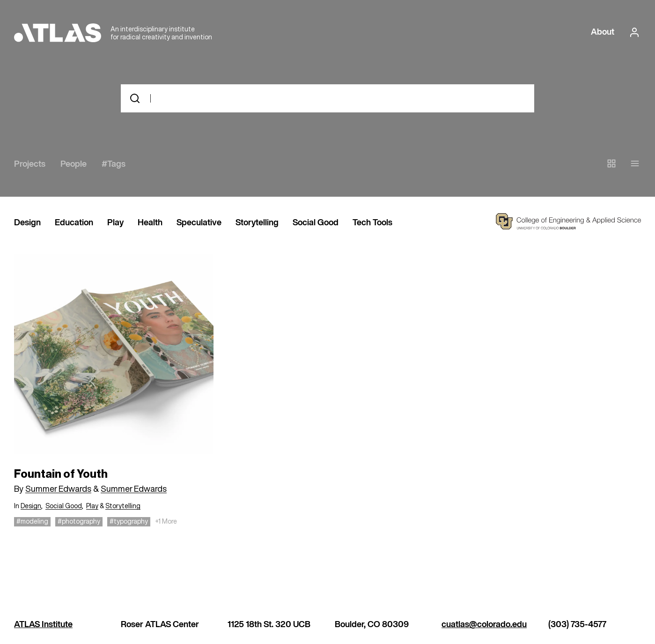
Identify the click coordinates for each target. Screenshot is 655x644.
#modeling (32, 521)
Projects (30, 164)
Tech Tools (372, 223)
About (603, 32)
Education (74, 223)
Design (27, 223)
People (74, 164)
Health (150, 223)
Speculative (199, 223)
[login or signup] (631, 32)
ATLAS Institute (43, 625)
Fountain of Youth (61, 474)
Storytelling (257, 223)
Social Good (316, 223)
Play (115, 223)
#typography (129, 521)
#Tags (114, 164)
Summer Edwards (58, 489)
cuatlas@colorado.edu (484, 625)
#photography (79, 521)
